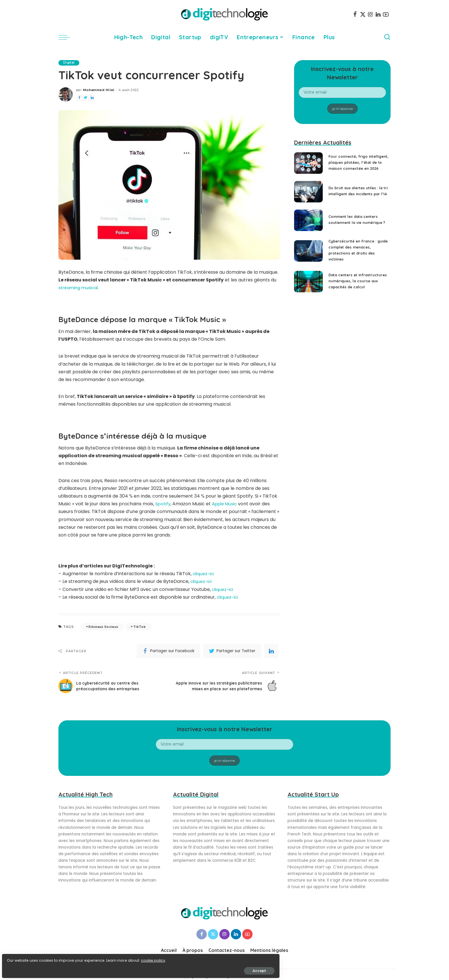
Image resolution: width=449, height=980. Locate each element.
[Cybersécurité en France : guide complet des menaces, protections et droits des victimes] (308, 255)
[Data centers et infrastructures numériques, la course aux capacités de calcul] (308, 288)
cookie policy (22, 958)
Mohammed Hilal (99, 90)
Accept (69, 968)
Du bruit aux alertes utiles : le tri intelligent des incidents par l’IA (358, 195)
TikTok (139, 627)
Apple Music (226, 504)
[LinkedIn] (378, 14)
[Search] (387, 37)
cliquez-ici (204, 574)
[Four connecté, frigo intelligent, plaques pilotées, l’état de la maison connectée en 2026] (308, 165)
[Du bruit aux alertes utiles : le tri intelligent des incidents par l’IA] (308, 196)
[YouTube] (386, 14)
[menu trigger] (67, 37)
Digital (70, 63)
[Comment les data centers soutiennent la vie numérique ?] (308, 224)
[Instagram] (371, 14)
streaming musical (79, 288)
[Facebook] (355, 14)
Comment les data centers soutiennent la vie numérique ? (356, 224)
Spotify (163, 504)
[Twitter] (363, 14)
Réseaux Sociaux (103, 627)
